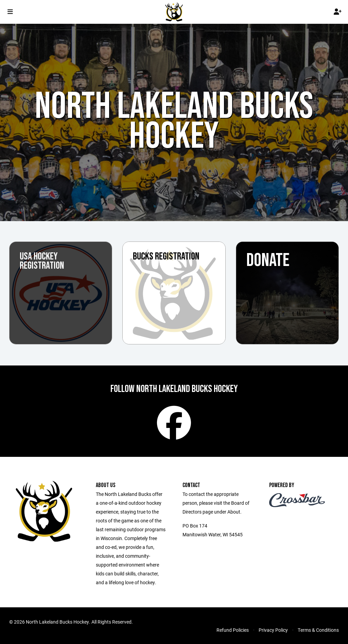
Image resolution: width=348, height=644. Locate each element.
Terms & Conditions (318, 630)
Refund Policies (233, 630)
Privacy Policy (273, 630)
